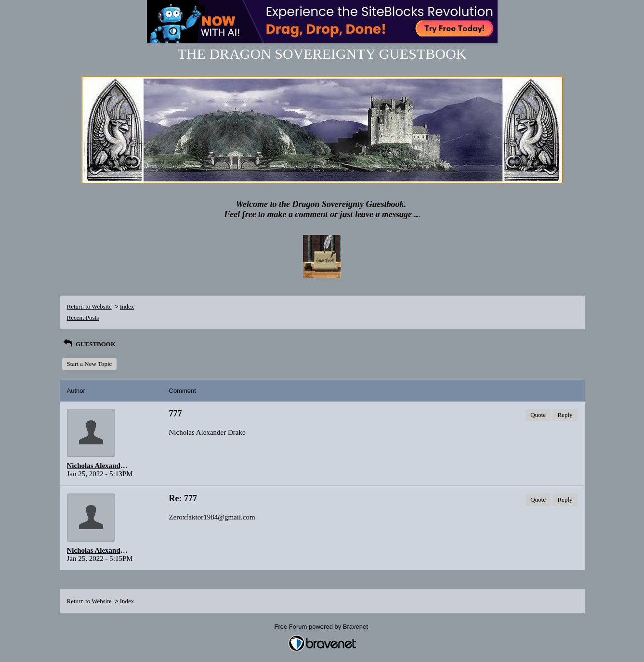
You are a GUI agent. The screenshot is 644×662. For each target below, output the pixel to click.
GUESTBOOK (89, 344)
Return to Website (89, 306)
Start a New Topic (90, 364)
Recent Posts (83, 318)
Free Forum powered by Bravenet (322, 627)
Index (127, 306)
